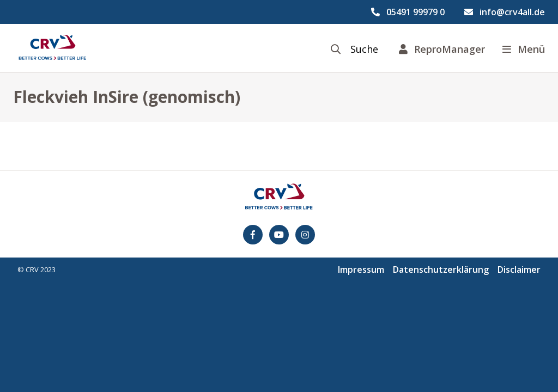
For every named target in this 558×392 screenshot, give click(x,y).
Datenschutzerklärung (441, 269)
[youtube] (279, 235)
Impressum (361, 269)
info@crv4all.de (512, 12)
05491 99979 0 (416, 12)
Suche (364, 49)
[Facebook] (253, 235)
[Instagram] (305, 235)
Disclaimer (519, 269)
